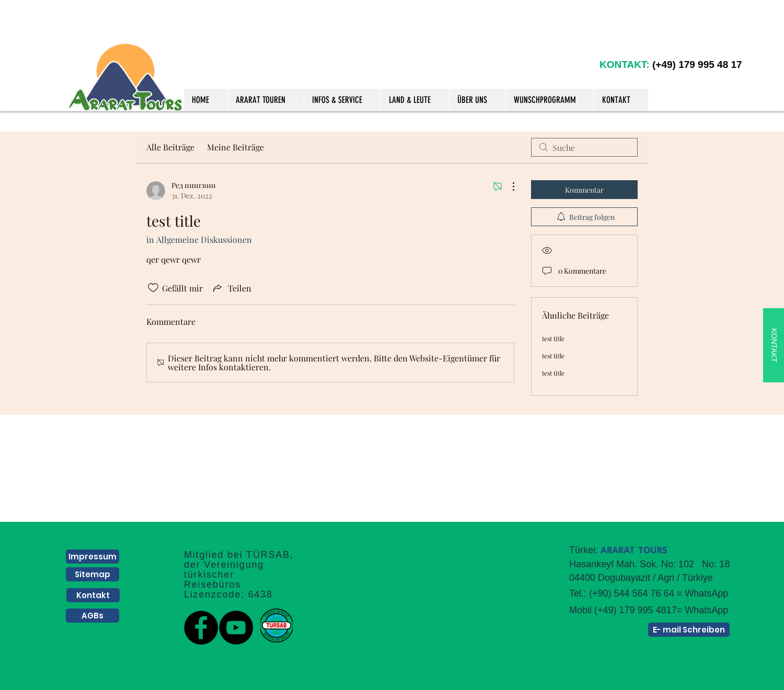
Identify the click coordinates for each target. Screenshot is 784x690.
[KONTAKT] (774, 345)
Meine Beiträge (235, 147)
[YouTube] (236, 628)
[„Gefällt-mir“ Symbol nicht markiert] (153, 288)
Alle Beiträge (170, 147)
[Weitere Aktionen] (508, 186)
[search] (584, 147)
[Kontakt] (93, 595)
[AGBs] (93, 616)
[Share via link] (231, 288)
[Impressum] (93, 557)
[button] (266, 100)
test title (553, 338)
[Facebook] (201, 628)
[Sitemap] (93, 574)
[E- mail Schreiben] (689, 630)
